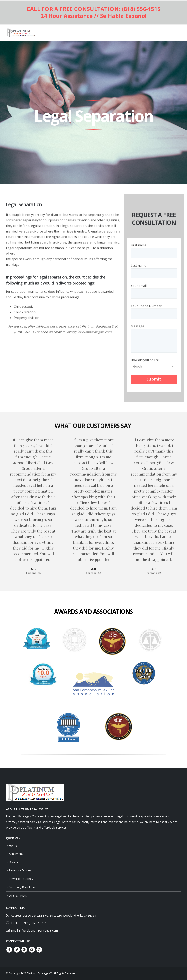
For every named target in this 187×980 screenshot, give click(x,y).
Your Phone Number (154, 312)
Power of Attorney (21, 879)
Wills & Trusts (18, 895)
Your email (154, 292)
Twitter (17, 950)
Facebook (9, 950)
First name (154, 251)
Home (13, 845)
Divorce (14, 862)
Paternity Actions (20, 870)
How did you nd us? (154, 365)
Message (154, 336)
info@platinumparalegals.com (89, 334)
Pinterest (24, 950)
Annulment (16, 854)
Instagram (39, 950)
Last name (154, 271)
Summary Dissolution (23, 887)
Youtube (32, 950)
